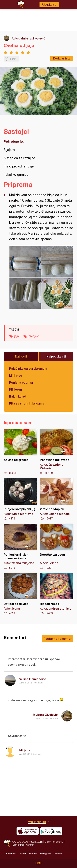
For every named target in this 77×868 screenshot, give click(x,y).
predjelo (34, 336)
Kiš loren (16, 389)
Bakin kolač (18, 396)
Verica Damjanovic (33, 679)
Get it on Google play (51, 831)
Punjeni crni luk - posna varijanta (20, 547)
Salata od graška (20, 452)
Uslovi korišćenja (54, 842)
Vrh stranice (37, 822)
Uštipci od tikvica (20, 594)
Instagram (45, 854)
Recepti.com (7, 843)
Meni (38, 863)
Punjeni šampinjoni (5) (20, 499)
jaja (17, 336)
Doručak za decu (57, 547)
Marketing (18, 845)
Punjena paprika (21, 382)
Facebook (11, 854)
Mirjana (25, 750)
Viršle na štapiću (57, 499)
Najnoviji (21, 356)
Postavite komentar (58, 639)
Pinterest (58, 854)
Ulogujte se (49, 5)
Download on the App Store (28, 831)
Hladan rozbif (57, 594)
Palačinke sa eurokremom (28, 368)
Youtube (33, 854)
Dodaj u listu (62, 58)
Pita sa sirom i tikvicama (27, 403)
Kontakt (30, 845)
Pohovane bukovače (57, 452)
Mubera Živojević (33, 38)
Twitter (23, 854)
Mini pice (16, 375)
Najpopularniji (56, 356)
